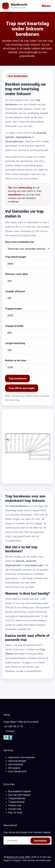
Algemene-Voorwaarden (22, 757)
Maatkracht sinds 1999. (18, 857)
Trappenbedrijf (16, 802)
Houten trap (15, 805)
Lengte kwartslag (15, 343)
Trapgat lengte (13, 309)
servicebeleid (16, 764)
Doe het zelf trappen (20, 795)
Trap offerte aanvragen (22, 388)
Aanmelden (40, 841)
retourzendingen (17, 761)
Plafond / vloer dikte (17, 274)
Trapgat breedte (14, 326)
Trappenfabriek (17, 798)
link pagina (14, 768)
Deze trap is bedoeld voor (20, 242)
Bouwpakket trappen (20, 791)
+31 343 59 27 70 (13, 726)
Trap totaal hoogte (16, 257)
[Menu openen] (46, 6)
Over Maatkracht (17, 771)
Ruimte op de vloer (16, 360)
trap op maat (15, 812)
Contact (10, 731)
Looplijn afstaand (15, 291)
